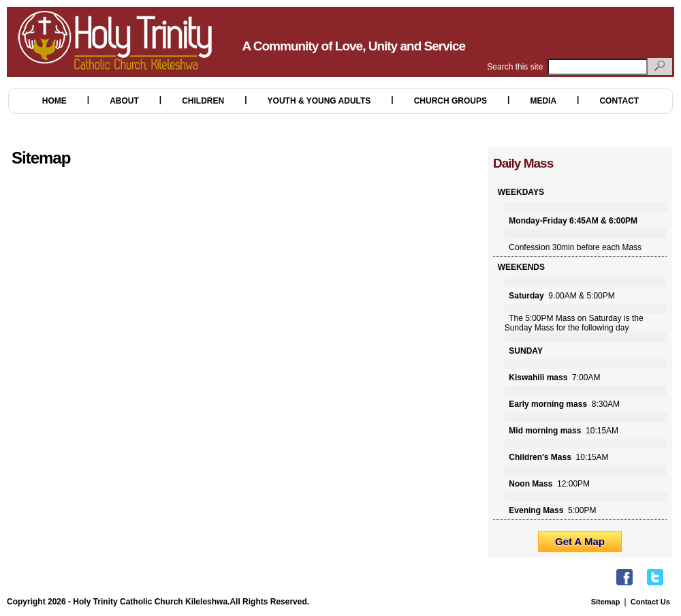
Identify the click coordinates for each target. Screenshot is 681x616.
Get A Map (580, 541)
